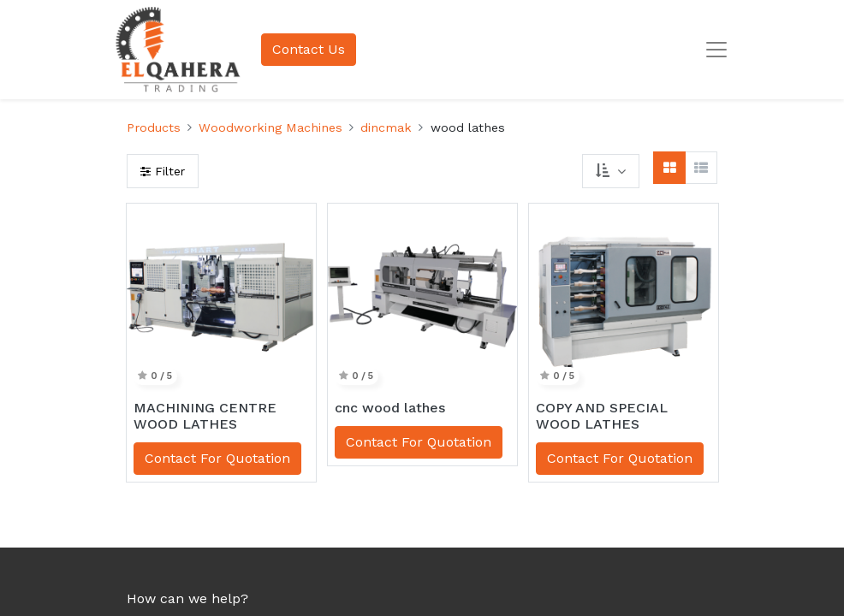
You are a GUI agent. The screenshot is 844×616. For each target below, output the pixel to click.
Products (154, 127)
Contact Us (309, 49)
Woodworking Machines (270, 127)
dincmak (386, 127)
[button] (610, 171)
